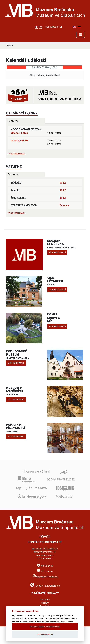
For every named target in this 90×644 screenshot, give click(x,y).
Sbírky (45, 603)
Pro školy (45, 606)
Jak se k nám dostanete (47, 586)
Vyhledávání (54, 27)
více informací (57, 252)
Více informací (16, 154)
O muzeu (45, 599)
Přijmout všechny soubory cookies (45, 627)
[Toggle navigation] (81, 35)
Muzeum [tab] (13, 121)
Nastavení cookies (45, 634)
